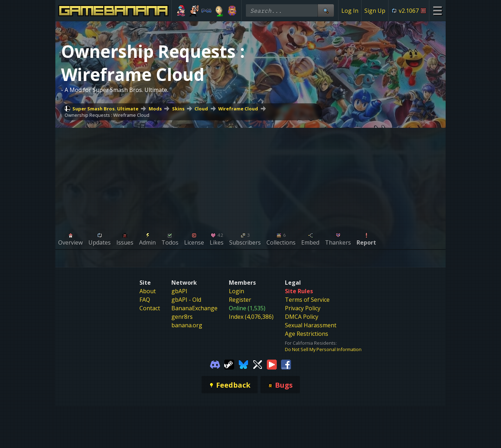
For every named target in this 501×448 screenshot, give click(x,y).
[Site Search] (326, 10)
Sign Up (375, 11)
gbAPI (179, 291)
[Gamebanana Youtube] (272, 364)
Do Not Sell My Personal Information (323, 349)
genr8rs (182, 317)
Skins (178, 109)
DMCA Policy (302, 317)
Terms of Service (307, 300)
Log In (350, 11)
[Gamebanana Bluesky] (243, 364)
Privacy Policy (303, 308)
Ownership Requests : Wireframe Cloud (107, 115)
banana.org (187, 325)
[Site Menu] (437, 10)
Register (240, 300)
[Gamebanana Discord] (215, 364)
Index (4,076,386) (251, 317)
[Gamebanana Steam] (229, 364)
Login (236, 291)
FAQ (145, 300)
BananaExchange (194, 308)
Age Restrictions (307, 334)
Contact (150, 308)
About (148, 291)
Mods (155, 109)
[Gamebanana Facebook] (286, 364)
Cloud (201, 109)
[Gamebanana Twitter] (258, 364)
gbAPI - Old (186, 300)
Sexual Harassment (311, 325)
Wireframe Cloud (238, 109)
